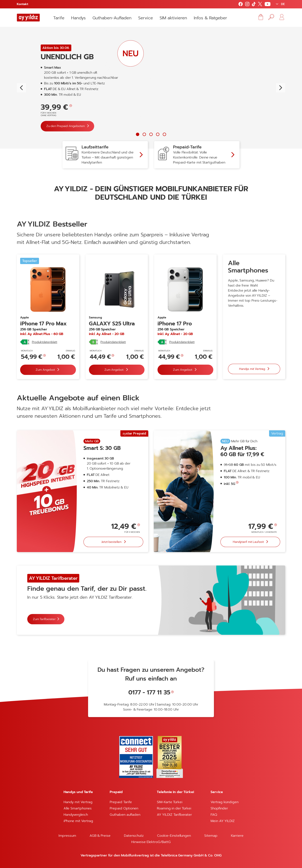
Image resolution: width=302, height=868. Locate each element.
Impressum (67, 836)
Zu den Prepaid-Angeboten (66, 126)
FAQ (214, 815)
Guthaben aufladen (125, 815)
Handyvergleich (76, 815)
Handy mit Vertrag (78, 802)
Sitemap (211, 836)
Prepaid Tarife (121, 802)
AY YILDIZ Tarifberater (174, 815)
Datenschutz (134, 836)
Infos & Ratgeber (210, 18)
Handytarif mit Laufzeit (249, 542)
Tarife (59, 18)
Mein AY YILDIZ (223, 821)
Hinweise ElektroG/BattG (151, 842)
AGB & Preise (100, 836)
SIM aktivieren (173, 18)
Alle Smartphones (77, 808)
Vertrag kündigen (224, 802)
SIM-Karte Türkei (170, 802)
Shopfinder (219, 808)
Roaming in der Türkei (174, 808)
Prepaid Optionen (124, 808)
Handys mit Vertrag (252, 369)
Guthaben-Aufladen (112, 18)
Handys (78, 18)
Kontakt (22, 4)
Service (146, 18)
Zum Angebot (46, 370)
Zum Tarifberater (44, 619)
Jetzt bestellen (112, 542)
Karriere (237, 836)
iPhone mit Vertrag (78, 821)
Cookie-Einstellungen (174, 836)
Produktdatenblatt (45, 342)
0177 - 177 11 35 (149, 692)
